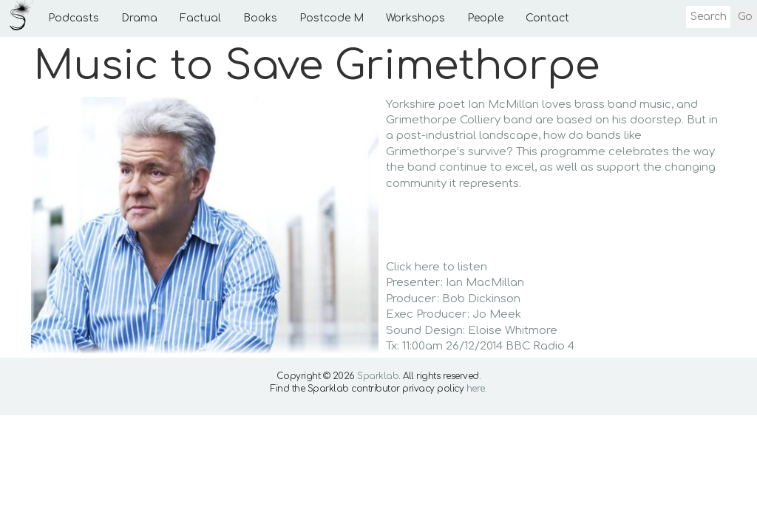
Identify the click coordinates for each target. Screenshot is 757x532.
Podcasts (74, 18)
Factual (200, 18)
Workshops (415, 18)
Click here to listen (437, 267)
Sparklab (378, 376)
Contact (547, 18)
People (485, 18)
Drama (139, 18)
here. (477, 389)
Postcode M (332, 18)
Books (260, 18)
